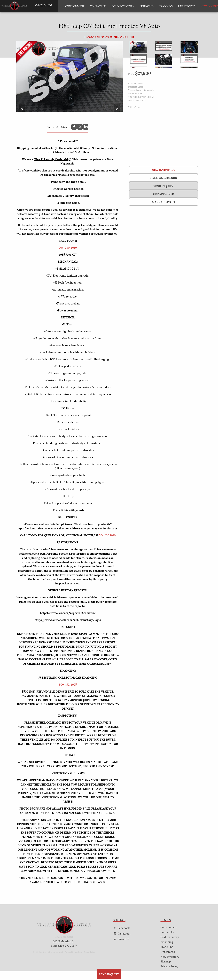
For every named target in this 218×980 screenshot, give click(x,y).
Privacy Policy (89, 952)
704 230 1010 (107, 535)
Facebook (121, 928)
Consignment (75, 6)
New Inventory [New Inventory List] (208, 6)
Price (131, 74)
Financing (167, 942)
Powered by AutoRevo (73, 952)
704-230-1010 (68, 247)
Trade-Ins (166, 6)
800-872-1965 (68, 684)
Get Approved (164, 194)
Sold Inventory (123, 6)
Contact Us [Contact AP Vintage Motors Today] (98, 6)
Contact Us (167, 932)
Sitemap (166, 961)
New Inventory (164, 170)
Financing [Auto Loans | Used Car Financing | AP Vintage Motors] (147, 6)
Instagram (122, 933)
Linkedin (121, 939)
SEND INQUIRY (163, 186)
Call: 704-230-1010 (164, 178)
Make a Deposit (164, 202)
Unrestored (187, 6)
